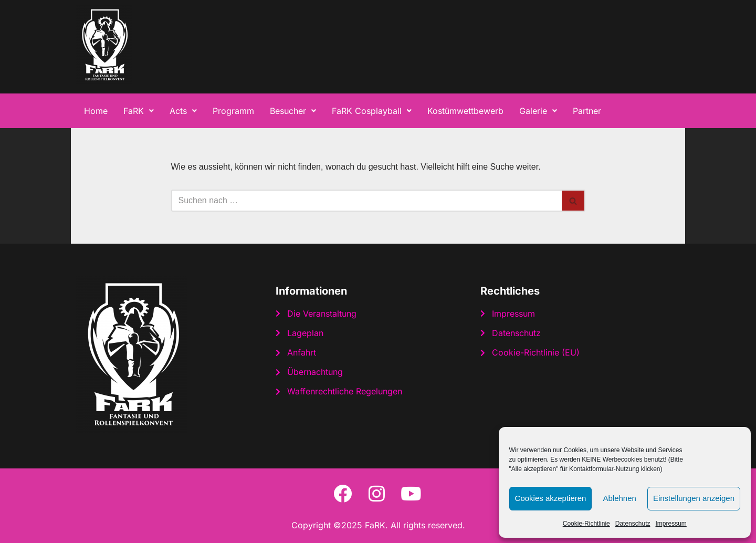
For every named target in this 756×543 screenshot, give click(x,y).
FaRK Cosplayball (372, 111)
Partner (587, 111)
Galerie (538, 111)
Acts (183, 111)
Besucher (293, 111)
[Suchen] (366, 201)
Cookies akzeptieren (551, 498)
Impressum (671, 524)
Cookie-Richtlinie (586, 524)
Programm (233, 111)
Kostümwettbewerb (465, 111)
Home (96, 111)
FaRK (139, 111)
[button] (139, 111)
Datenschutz (633, 524)
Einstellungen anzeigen (694, 498)
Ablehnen (619, 498)
